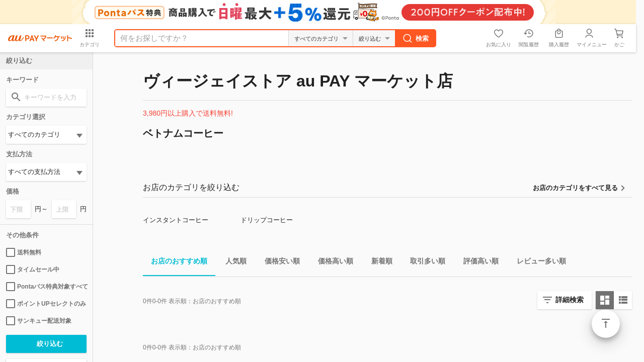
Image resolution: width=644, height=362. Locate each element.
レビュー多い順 (537, 263)
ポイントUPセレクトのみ (46, 304)
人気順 (232, 263)
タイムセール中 (33, 269)
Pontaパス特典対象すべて (46, 287)
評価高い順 (477, 263)
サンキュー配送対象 (39, 321)
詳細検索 (570, 300)
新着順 (378, 263)
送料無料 (24, 252)
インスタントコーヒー (176, 220)
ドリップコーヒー (267, 220)
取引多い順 (424, 263)
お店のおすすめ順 (175, 263)
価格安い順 (278, 263)
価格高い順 (332, 263)
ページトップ (606, 324)
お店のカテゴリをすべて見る (575, 188)
